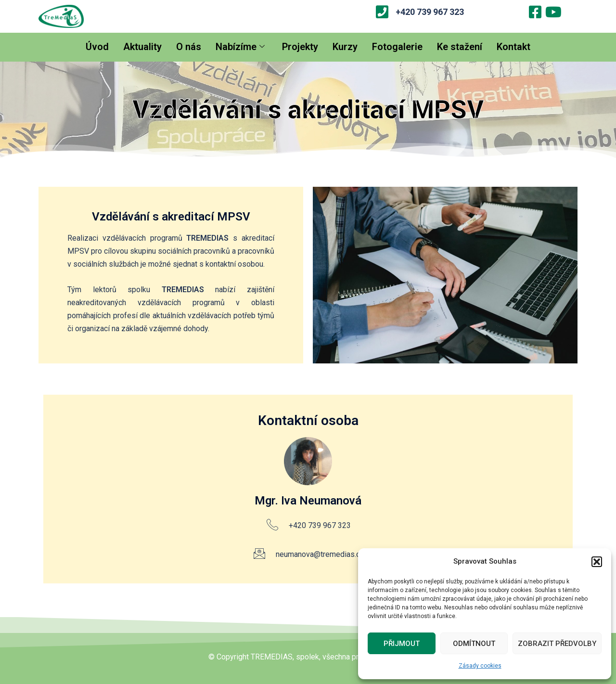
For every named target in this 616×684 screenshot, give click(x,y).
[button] (597, 562)
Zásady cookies (480, 666)
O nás (189, 47)
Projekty (300, 47)
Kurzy (345, 47)
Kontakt (513, 47)
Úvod (97, 47)
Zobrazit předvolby (557, 644)
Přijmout (402, 644)
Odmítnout (474, 644)
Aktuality (142, 47)
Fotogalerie (397, 47)
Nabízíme (240, 47)
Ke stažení (460, 47)
